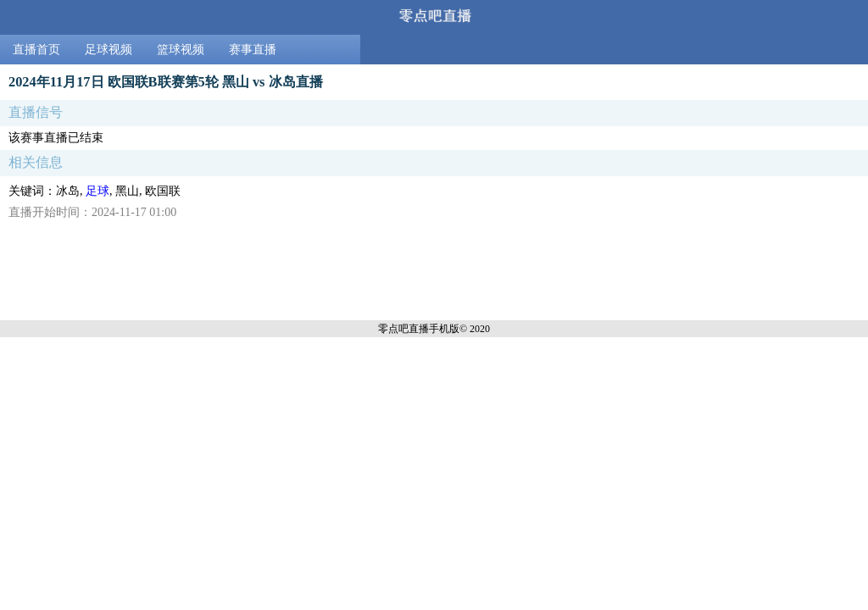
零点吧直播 (403, 329)
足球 (97, 191)
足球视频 (108, 50)
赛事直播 (253, 50)
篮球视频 (181, 50)
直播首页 (36, 50)
